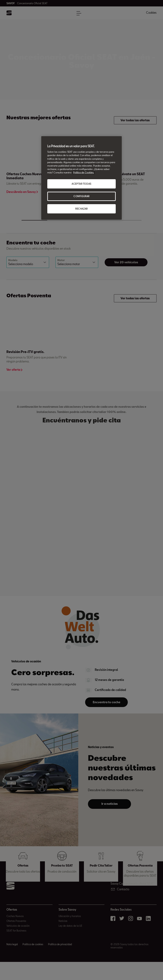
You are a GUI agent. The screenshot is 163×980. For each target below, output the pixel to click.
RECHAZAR (81, 209)
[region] (81, 178)
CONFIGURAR (81, 196)
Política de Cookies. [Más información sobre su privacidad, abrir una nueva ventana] (84, 172)
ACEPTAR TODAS (81, 184)
